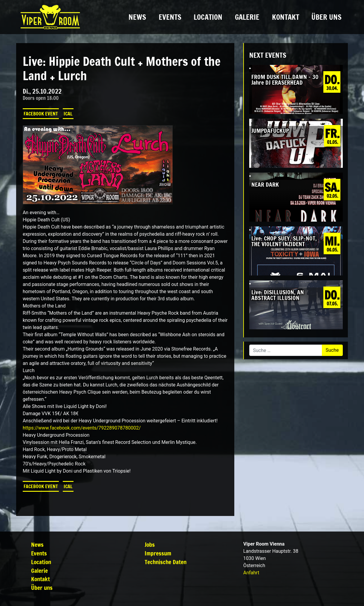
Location (208, 17)
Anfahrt (251, 573)
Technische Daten (166, 562)
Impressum (158, 553)
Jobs (150, 545)
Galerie (247, 17)
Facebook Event (41, 114)
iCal (68, 114)
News (137, 17)
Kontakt (286, 17)
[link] (82, 428)
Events (170, 17)
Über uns (326, 17)
